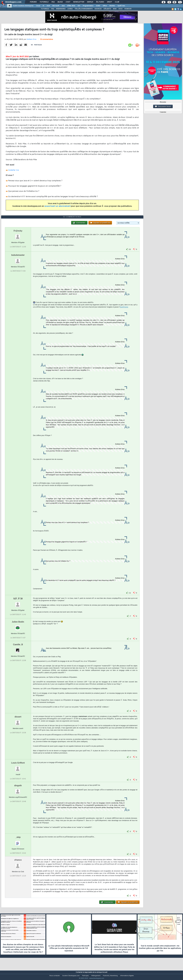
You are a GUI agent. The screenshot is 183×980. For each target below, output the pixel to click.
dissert (18, 721)
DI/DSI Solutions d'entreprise (23, 6)
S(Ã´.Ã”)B (18, 603)
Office (105, 6)
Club (117, 2)
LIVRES (70, 9)
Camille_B (18, 649)
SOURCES (98, 9)
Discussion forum (163, 106)
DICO (120, 9)
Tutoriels (44, 2)
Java (63, 6)
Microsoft (56, 6)
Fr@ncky (18, 235)
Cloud (38, 6)
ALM (48, 6)
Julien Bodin (18, 626)
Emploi (90, 2)
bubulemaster (18, 260)
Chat (68, 2)
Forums (33, 2)
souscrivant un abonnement (58, 208)
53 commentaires (47, 41)
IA (43, 6)
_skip (18, 842)
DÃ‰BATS (107, 9)
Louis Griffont (18, 767)
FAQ (53, 2)
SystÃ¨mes (121, 6)
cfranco (18, 865)
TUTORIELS (45, 9)
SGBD (98, 6)
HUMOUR (128, 9)
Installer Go (14, 172)
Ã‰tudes (100, 2)
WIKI (115, 9)
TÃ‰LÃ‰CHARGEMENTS (84, 9)
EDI (79, 6)
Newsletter (79, 2)
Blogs (60, 2)
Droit (109, 2)
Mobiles (112, 6)
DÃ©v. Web (71, 6)
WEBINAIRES (61, 9)
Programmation (88, 6)
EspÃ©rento (124, 312)
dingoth (18, 790)
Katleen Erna (31, 41)
